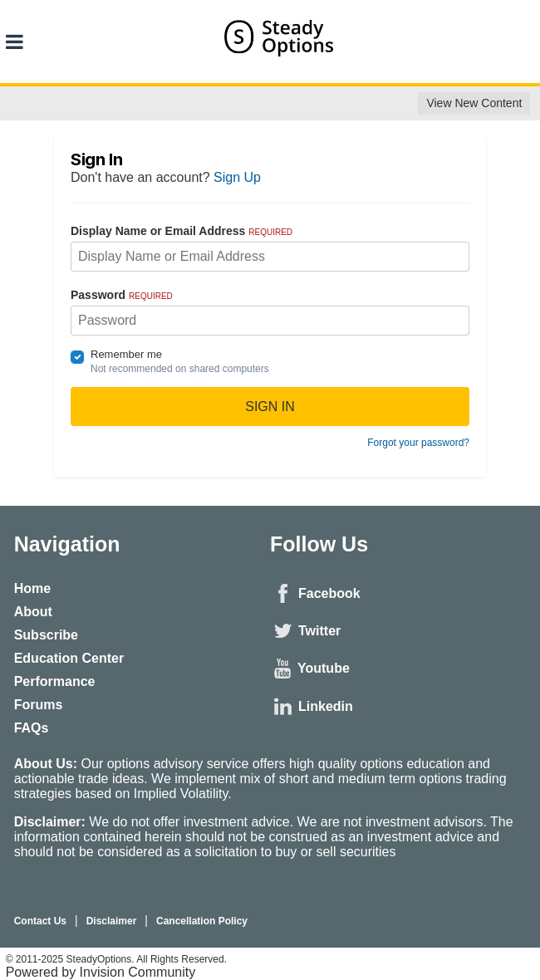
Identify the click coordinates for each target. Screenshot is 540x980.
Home (32, 588)
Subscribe (46, 635)
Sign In (270, 407)
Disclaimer (112, 921)
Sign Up (237, 177)
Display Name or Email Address (182, 231)
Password (122, 295)
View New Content (474, 103)
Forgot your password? (418, 443)
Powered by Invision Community (101, 972)
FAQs (32, 728)
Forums (39, 705)
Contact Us (40, 921)
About (33, 612)
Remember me (126, 354)
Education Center (69, 658)
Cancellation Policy (202, 921)
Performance (55, 681)
